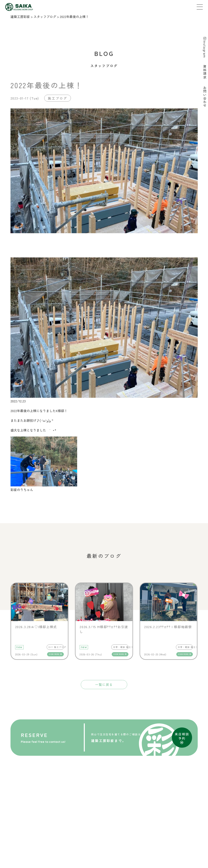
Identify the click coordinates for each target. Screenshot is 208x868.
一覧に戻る (104, 684)
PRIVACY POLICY (116, 852)
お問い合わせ (126, 843)
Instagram (204, 48)
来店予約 (79, 843)
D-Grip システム (148, 864)
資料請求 (101, 843)
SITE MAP (86, 852)
